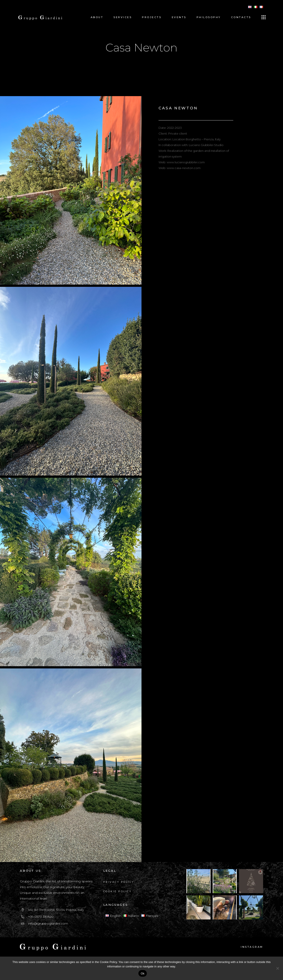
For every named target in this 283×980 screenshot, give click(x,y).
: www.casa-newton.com (183, 168)
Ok (142, 973)
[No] (277, 968)
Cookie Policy (118, 891)
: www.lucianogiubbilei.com (185, 162)
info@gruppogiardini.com (48, 923)
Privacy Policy (119, 882)
